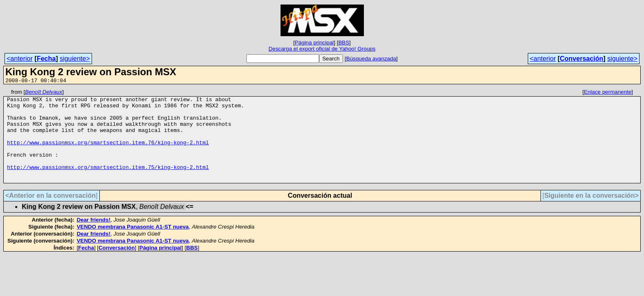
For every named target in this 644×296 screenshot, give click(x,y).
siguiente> (75, 59)
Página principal (314, 43)
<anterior (20, 59)
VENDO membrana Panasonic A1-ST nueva (133, 245)
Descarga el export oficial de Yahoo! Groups (322, 49)
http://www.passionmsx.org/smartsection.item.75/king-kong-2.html (108, 183)
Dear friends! (94, 238)
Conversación (582, 59)
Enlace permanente (608, 93)
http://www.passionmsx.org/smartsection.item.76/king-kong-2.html (108, 153)
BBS (344, 43)
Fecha (46, 59)
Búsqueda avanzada (371, 59)
